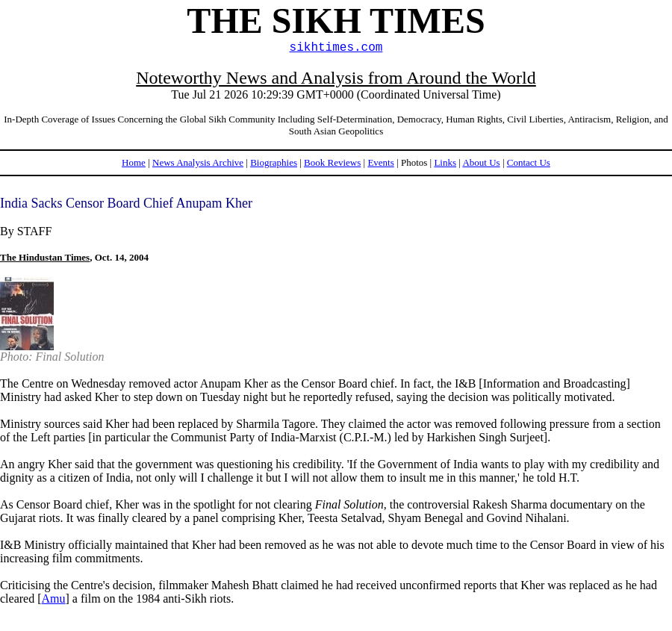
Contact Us (529, 162)
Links (445, 162)
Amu (54, 599)
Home (134, 162)
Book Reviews (332, 162)
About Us (481, 162)
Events (380, 162)
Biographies (274, 162)
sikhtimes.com (336, 48)
